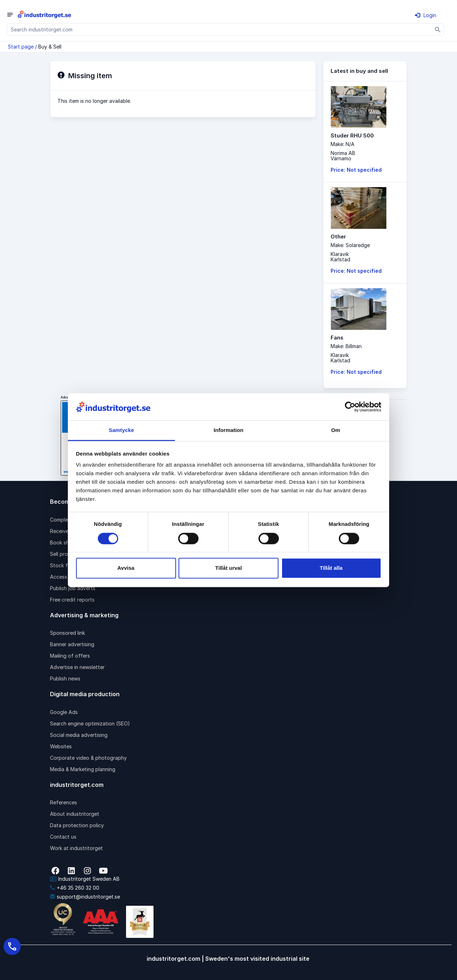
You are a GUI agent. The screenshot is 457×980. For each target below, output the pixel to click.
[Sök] (438, 29)
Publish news (65, 679)
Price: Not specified (356, 170)
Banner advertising (72, 644)
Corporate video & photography (88, 758)
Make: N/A (343, 144)
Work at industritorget (76, 848)
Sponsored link (67, 633)
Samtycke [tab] (122, 430)
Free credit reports (72, 600)
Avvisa (126, 568)
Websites (61, 746)
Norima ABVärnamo (343, 156)
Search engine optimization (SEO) (90, 723)
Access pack (65, 577)
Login (426, 15)
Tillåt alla (331, 568)
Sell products (66, 554)
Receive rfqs (65, 531)
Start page (21, 47)
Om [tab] (335, 430)
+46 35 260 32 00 (75, 888)
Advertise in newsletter (77, 667)
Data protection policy (77, 825)
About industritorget (75, 814)
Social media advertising (79, 735)
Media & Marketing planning (83, 769)
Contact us (63, 837)
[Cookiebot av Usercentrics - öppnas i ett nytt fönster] (350, 407)
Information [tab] (228, 430)
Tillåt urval (229, 568)
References (64, 802)
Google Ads (64, 712)
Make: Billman (346, 346)
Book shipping (67, 542)
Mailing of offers (70, 656)
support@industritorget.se (85, 897)
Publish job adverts (73, 588)
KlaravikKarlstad (340, 257)
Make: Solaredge (350, 245)
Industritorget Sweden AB (85, 879)
